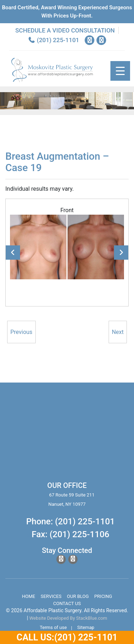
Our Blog (78, 596)
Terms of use (53, 627)
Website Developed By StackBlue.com (68, 618)
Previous (13, 253)
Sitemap (86, 627)
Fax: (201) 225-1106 (71, 534)
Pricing (103, 596)
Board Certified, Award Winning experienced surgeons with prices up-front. (67, 12)
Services (51, 596)
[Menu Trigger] (120, 71)
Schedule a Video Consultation (65, 30)
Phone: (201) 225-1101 (70, 521)
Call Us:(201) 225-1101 (67, 637)
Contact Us (67, 603)
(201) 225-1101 (54, 40)
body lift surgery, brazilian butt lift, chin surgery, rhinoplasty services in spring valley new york (67, 436)
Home (28, 596)
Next (121, 253)
